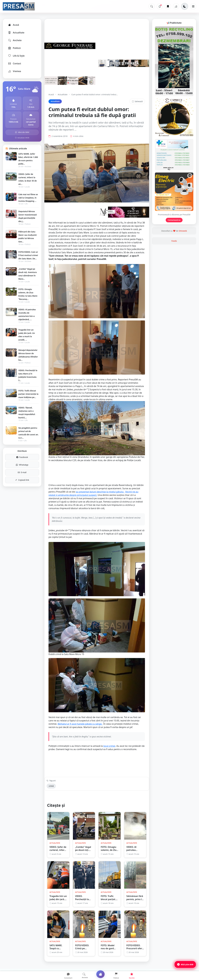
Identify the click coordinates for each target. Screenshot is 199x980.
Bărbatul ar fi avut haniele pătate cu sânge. (80, 729)
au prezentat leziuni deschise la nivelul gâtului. (100, 497)
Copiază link (22, 480)
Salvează (137, 101)
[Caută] (152, 6)
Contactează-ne (174, 220)
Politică (14, 48)
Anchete (15, 40)
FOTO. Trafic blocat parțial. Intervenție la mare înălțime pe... (28, 394)
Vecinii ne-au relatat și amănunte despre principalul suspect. (93, 498)
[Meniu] (193, 6)
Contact (14, 63)
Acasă (13, 25)
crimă (51, 791)
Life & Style (16, 56)
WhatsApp (22, 465)
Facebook (22, 457)
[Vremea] (176, 6)
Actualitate (16, 33)
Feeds (174, 241)
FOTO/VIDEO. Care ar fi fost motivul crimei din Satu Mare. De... (28, 255)
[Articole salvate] (168, 6)
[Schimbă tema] (185, 6)
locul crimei (109, 751)
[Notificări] (160, 6)
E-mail (22, 472)
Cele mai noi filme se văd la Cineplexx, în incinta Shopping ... (28, 198)
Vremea (14, 71)
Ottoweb (183, 231)
